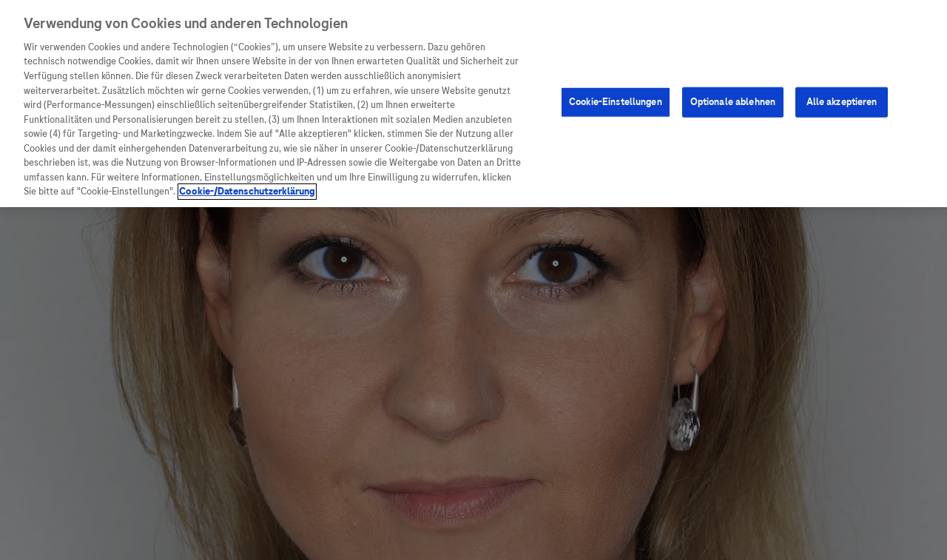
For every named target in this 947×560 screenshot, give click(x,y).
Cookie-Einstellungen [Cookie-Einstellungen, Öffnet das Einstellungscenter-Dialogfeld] (616, 101)
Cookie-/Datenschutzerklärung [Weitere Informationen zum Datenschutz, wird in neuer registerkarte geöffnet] (247, 191)
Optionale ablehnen (733, 101)
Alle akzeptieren (842, 101)
